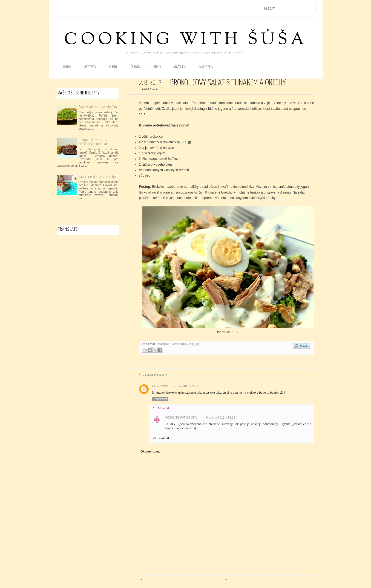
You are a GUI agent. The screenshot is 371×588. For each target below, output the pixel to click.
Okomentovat (150, 451)
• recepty (89, 67)
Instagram (71, 8)
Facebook (60, 8)
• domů (66, 67)
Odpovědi (163, 408)
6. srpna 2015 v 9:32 (185, 386)
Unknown (160, 386)
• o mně (112, 67)
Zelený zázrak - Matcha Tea (98, 107)
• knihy (156, 67)
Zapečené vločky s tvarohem (99, 177)
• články (134, 67)
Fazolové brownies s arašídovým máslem (93, 142)
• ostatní (179, 67)
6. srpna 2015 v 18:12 (221, 417)
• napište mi (206, 67)
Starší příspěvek (309, 579)
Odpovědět (160, 399)
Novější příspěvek (143, 579)
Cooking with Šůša (186, 40)
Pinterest (83, 8)
